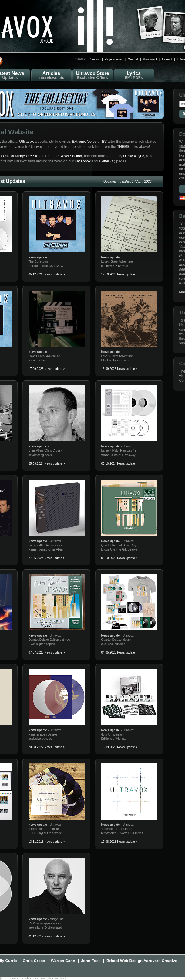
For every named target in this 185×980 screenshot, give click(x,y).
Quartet (133, 59)
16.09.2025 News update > (119, 369)
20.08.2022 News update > (47, 747)
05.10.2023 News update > (119, 558)
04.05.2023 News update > (119, 652)
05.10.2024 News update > (119, 464)
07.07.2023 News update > (47, 652)
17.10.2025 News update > (119, 274)
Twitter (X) (107, 161)
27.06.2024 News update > (47, 558)
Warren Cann (63, 961)
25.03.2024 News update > (47, 464)
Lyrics (134, 75)
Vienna (95, 59)
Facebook (83, 161)
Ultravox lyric (134, 156)
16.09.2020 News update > (119, 747)
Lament (167, 59)
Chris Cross (34, 961)
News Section (71, 156)
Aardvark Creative (160, 961)
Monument (150, 59)
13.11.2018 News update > (47, 842)
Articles (51, 75)
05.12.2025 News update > (47, 274)
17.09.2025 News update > (47, 369)
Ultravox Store (93, 75)
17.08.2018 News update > (119, 842)
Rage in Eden (114, 59)
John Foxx (91, 961)
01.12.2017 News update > (47, 936)
